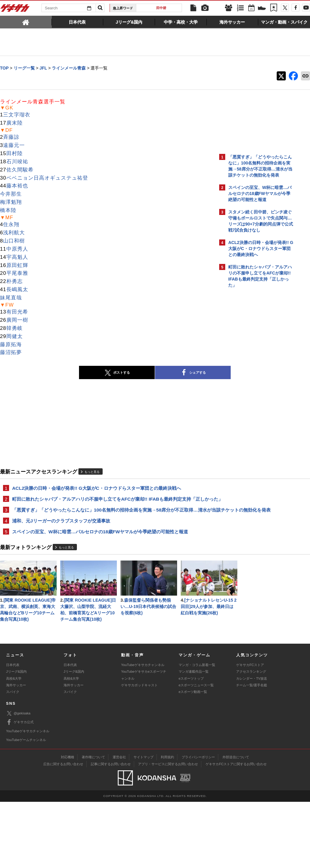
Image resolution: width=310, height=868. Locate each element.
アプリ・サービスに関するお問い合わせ (168, 830)
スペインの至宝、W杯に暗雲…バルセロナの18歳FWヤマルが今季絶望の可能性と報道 (100, 546)
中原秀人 (17, 249)
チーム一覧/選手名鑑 (252, 751)
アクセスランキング (251, 738)
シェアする (140, 373)
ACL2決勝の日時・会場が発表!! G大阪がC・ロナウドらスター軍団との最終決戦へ (97, 488)
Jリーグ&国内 (16, 738)
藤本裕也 (17, 186)
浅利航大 (14, 233)
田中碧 (161, 8)
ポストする (64, 373)
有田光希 (17, 312)
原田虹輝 (17, 266)
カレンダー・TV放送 (252, 745)
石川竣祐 (17, 162)
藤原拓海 (11, 345)
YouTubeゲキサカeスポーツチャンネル (144, 741)
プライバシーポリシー (198, 823)
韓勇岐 (15, 328)
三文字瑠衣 (17, 115)
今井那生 (11, 194)
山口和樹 (14, 241)
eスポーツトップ (191, 745)
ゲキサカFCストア (250, 731)
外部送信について (236, 823)
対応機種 (68, 823)
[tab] (26, 22)
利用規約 (167, 823)
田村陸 (15, 154)
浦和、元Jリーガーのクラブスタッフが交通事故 (61, 535)
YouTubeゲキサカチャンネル (143, 731)
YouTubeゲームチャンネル (26, 806)
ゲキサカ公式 (20, 788)
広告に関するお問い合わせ (63, 830)
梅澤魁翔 (11, 202)
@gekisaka (18, 780)
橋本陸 (8, 211)
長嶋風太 (17, 290)
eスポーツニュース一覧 (196, 751)
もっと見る (92, 472)
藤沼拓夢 (11, 353)
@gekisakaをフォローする (253, 382)
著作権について (93, 823)
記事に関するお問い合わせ (111, 830)
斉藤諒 (11, 137)
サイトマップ (143, 823)
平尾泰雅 (17, 273)
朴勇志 (15, 282)
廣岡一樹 (17, 320)
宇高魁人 (17, 257)
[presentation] (26, 22)
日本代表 (13, 731)
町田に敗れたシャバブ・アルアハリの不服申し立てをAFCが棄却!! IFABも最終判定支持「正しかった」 (106, 503)
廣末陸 (15, 123)
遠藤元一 (14, 146)
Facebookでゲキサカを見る (254, 395)
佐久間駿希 (20, 170)
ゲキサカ (15, 10)
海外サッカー (16, 751)
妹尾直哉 (11, 298)
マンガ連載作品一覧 (194, 738)
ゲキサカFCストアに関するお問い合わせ (236, 830)
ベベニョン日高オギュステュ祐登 (47, 178)
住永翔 (11, 225)
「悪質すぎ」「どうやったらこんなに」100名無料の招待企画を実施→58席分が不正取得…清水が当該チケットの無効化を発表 (107, 521)
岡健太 (15, 337)
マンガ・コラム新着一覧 (197, 731)
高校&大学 (14, 745)
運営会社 (119, 823)
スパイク (13, 758)
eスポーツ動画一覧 (193, 758)
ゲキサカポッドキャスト (139, 751)
